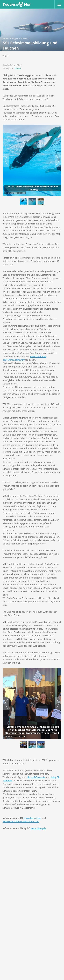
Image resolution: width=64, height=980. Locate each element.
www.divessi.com (32, 818)
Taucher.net (17, 4)
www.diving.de (38, 828)
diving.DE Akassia (36, 777)
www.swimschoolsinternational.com (21, 821)
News (18, 68)
